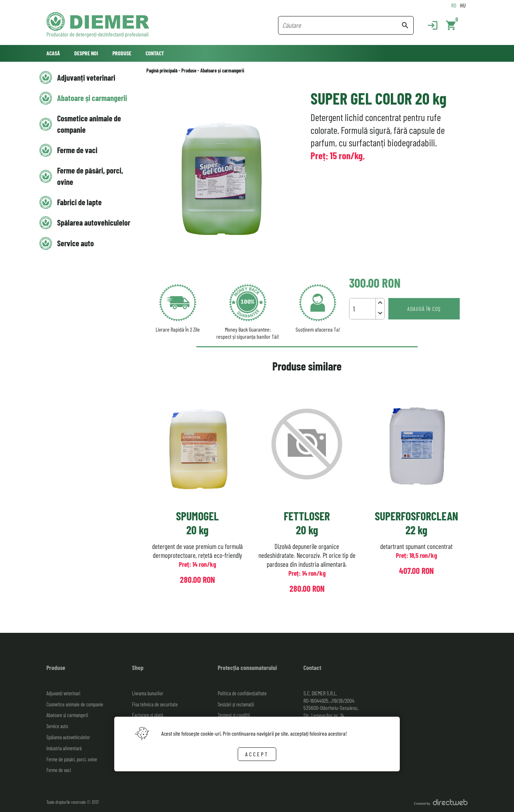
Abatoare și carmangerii (92, 98)
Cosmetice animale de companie (89, 124)
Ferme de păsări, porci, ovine (90, 176)
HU (463, 5)
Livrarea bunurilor (148, 693)
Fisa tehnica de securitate (155, 704)
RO (454, 5)
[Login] (429, 25)
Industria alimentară (64, 748)
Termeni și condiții (234, 715)
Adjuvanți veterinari (86, 77)
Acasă (53, 53)
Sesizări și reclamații (236, 704)
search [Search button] (405, 25)
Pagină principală (162, 70)
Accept (257, 754)
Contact (155, 53)
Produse (122, 53)
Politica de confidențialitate (242, 693)
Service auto (75, 243)
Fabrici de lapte (79, 202)
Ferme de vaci (77, 150)
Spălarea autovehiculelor (94, 222)
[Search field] (341, 25)
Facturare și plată (148, 715)
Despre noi (86, 53)
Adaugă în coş (424, 309)
